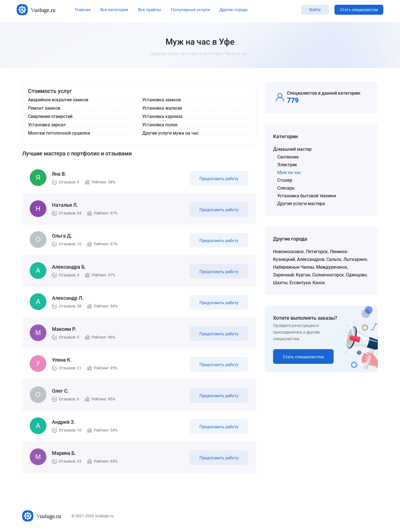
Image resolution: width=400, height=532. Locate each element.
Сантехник (288, 157)
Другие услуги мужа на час (170, 133)
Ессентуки (300, 283)
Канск (319, 283)
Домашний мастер (292, 149)
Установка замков (162, 100)
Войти (315, 10)
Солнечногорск (328, 275)
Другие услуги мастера (301, 204)
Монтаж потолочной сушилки (59, 133)
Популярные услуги (190, 10)
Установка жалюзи (162, 108)
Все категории (114, 10)
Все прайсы (150, 10)
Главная (83, 10)
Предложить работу (219, 179)
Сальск (334, 259)
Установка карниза (162, 116)
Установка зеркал (47, 125)
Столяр (285, 180)
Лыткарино (355, 259)
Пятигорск (317, 252)
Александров (311, 259)
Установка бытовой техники (307, 196)
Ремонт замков (44, 108)
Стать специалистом (359, 10)
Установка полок (160, 125)
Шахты (280, 283)
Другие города (233, 10)
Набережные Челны (294, 267)
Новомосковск (288, 252)
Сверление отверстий (50, 116)
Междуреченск (332, 267)
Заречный (283, 275)
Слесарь (286, 188)
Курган (303, 275)
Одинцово (356, 275)
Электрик (287, 165)
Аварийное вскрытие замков (58, 100)
